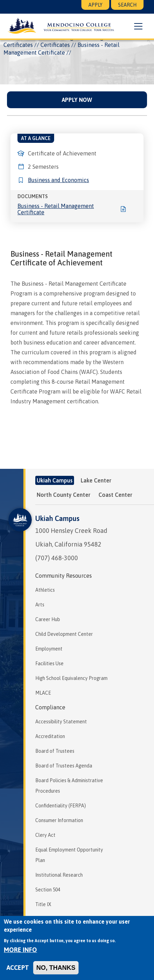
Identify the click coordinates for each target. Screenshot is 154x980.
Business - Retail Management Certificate (56, 209)
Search (127, 5)
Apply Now (77, 100)
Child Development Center (64, 634)
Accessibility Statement (61, 722)
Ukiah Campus (57, 518)
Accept (18, 968)
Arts (40, 605)
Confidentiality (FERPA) (61, 806)
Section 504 (48, 890)
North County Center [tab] (64, 495)
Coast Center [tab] (115, 495)
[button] (138, 26)
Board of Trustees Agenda (64, 766)
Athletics (45, 590)
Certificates (55, 45)
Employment (49, 649)
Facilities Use (49, 663)
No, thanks (56, 968)
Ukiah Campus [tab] (55, 480)
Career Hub (48, 619)
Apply (95, 5)
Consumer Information (59, 820)
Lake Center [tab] (96, 480)
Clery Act (45, 835)
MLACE (43, 693)
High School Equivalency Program (71, 678)
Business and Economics (58, 180)
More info (20, 950)
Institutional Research (59, 875)
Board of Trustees (55, 751)
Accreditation (50, 736)
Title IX (43, 904)
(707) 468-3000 (57, 558)
